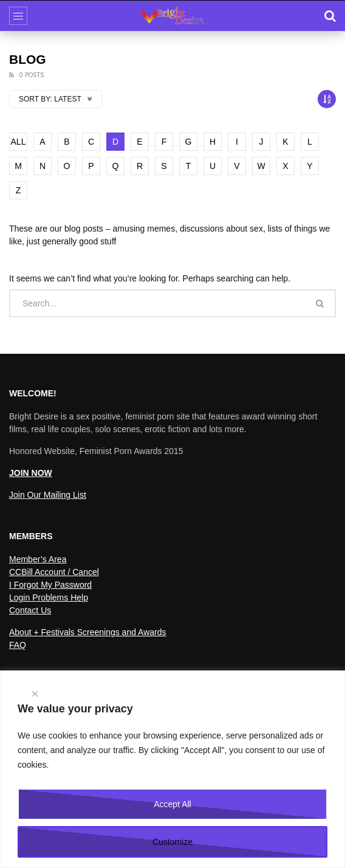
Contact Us (30, 610)
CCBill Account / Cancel (54, 572)
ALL (19, 142)
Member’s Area (38, 559)
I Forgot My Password (50, 585)
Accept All (172, 804)
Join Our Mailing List (48, 495)
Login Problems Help (49, 598)
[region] (172, 769)
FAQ (18, 645)
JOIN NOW (31, 473)
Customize (172, 842)
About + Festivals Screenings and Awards (88, 632)
